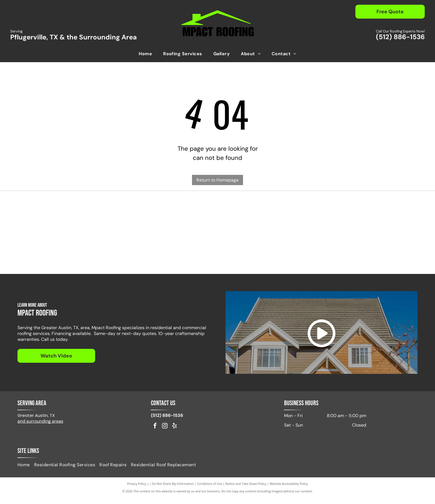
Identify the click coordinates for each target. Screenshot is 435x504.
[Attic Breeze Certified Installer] (267, 216)
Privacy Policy (137, 490)
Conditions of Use (210, 490)
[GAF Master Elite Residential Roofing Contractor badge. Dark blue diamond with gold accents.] (267, 255)
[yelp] (174, 433)
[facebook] (155, 433)
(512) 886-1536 (400, 37)
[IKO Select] (168, 216)
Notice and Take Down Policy (246, 490)
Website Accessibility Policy (289, 490)
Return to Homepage (217, 180)
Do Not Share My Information (173, 490)
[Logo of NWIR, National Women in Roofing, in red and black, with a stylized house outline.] (168, 255)
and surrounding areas (40, 427)
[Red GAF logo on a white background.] (69, 216)
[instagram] (165, 433)
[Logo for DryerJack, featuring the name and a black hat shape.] (366, 216)
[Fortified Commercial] (366, 255)
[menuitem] (145, 54)
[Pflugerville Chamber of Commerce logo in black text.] (69, 255)
